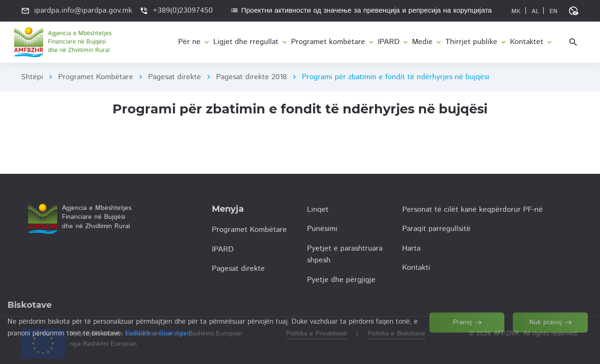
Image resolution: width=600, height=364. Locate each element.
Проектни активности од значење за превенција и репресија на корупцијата (361, 11)
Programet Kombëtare (96, 77)
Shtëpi (32, 77)
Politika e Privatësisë (316, 334)
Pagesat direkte (175, 77)
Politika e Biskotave (396, 334)
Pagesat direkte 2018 (251, 77)
